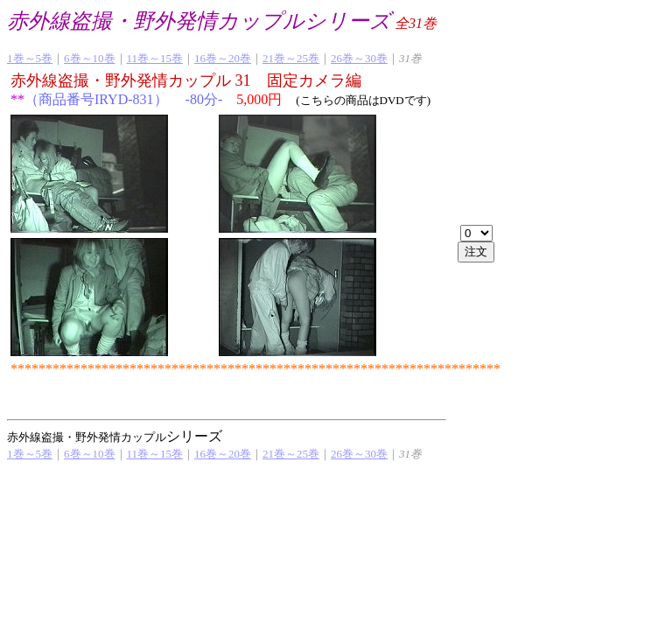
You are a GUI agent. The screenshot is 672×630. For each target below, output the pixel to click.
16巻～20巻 (223, 58)
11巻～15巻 (155, 58)
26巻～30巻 (359, 58)
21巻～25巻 (291, 58)
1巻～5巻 (30, 58)
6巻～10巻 (90, 58)
